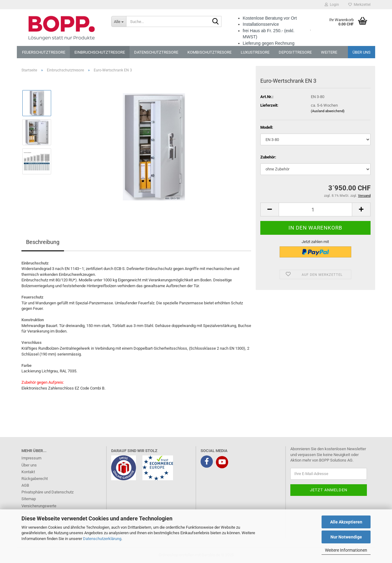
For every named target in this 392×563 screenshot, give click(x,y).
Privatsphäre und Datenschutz (47, 492)
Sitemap (29, 499)
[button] (269, 209)
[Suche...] (119, 21)
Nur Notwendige (346, 537)
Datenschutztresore (156, 52)
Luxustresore (255, 52)
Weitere (329, 52)
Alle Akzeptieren (346, 522)
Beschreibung (43, 242)
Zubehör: (268, 157)
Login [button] (332, 5)
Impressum (31, 458)
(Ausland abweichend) (328, 111)
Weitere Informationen (346, 550)
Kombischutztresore (209, 52)
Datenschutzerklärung (102, 539)
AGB (25, 485)
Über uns (362, 52)
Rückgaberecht (35, 479)
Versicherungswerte (39, 506)
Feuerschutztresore (44, 52)
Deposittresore (295, 52)
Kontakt (28, 472)
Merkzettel (359, 5)
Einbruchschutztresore (100, 52)
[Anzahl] (315, 209)
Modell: (267, 127)
